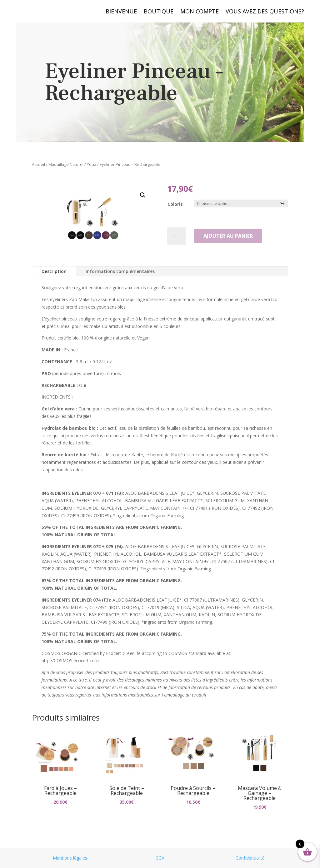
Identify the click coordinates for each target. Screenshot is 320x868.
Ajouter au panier (228, 236)
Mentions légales (70, 858)
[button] (143, 195)
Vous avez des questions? (265, 12)
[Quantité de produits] (177, 236)
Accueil (38, 164)
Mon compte (200, 12)
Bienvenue (121, 12)
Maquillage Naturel (66, 164)
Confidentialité (250, 858)
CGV (160, 858)
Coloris (175, 204)
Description (54, 271)
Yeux (92, 164)
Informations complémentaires (120, 271)
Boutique (159, 12)
